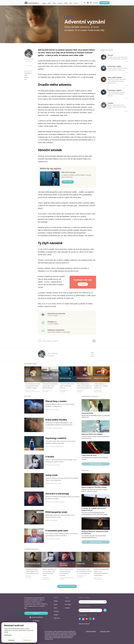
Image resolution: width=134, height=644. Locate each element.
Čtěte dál (28, 396)
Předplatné (104, 3)
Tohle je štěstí (48, 378)
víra (26, 79)
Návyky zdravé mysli (101, 378)
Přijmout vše (27, 640)
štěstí (26, 75)
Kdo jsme (68, 601)
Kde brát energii (68, 172)
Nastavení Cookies (105, 631)
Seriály (66, 3)
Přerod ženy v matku (114, 66)
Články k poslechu (107, 50)
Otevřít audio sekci (96, 464)
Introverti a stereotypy (57, 494)
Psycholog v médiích (114, 90)
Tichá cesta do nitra (89, 455)
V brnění (110, 103)
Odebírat (105, 610)
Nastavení (11, 640)
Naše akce (57, 618)
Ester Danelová (29, 59)
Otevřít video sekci (96, 542)
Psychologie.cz (32, 3)
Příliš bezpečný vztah (56, 512)
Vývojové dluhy (87, 413)
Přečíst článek (68, 182)
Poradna (60, 3)
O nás (75, 3)
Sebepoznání (28, 71)
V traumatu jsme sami (57, 530)
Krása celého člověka (115, 78)
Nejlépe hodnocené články (67, 586)
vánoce (26, 77)
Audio (49, 3)
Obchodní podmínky (91, 631)
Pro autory (68, 604)
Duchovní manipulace (30, 379)
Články (44, 3)
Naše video (85, 470)
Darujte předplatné (36, 617)
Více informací (8, 635)
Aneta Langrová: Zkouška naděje (94, 487)
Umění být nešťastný (84, 378)
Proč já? (110, 55)
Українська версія (84, 624)
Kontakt (67, 608)
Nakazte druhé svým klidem (92, 434)
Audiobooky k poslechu (90, 396)
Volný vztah (52, 475)
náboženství (28, 73)
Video (54, 3)
